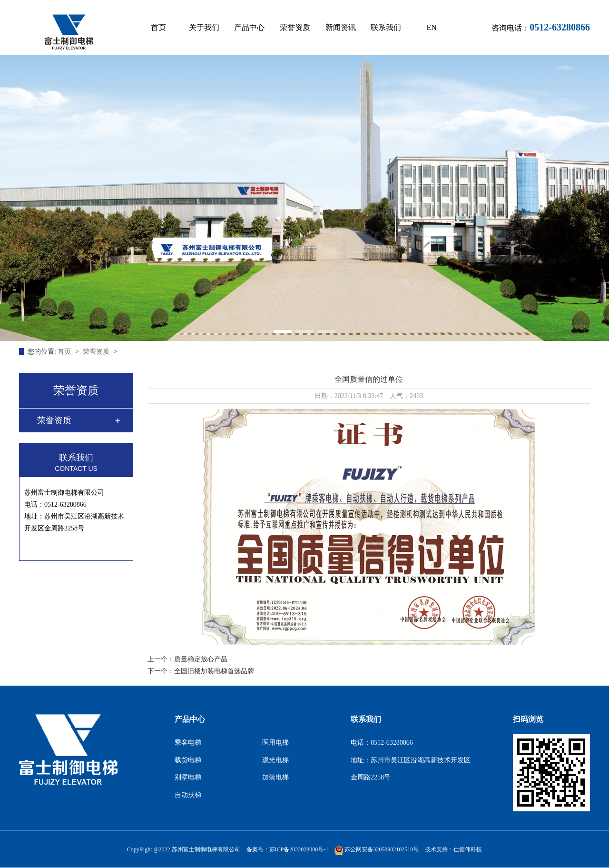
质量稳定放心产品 (201, 659)
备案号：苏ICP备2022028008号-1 (288, 849)
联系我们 (386, 27)
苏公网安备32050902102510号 (377, 849)
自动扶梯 (188, 795)
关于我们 (204, 27)
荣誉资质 (295, 27)
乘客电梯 (188, 743)
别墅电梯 (188, 777)
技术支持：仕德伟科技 (453, 849)
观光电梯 (275, 760)
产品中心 (249, 27)
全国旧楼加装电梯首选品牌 (214, 671)
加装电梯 (275, 777)
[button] (283, 332)
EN (431, 27)
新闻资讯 (341, 27)
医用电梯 (275, 743)
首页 (158, 27)
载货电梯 (188, 760)
